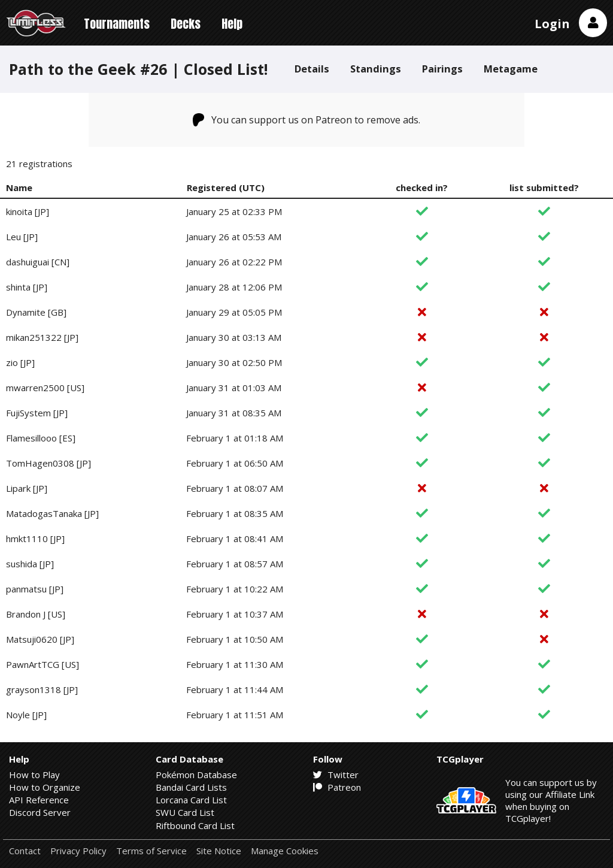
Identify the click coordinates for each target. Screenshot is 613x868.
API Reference (39, 800)
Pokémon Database (196, 775)
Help (232, 24)
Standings (376, 69)
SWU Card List (185, 812)
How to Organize (45, 787)
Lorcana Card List (191, 800)
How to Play (34, 775)
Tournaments (117, 24)
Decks (186, 24)
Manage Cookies (285, 851)
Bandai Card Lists (191, 787)
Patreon (337, 787)
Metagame (511, 69)
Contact (25, 851)
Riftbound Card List (195, 825)
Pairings (442, 69)
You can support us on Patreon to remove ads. (307, 120)
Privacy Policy (78, 851)
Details (312, 69)
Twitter (336, 775)
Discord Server (40, 812)
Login (552, 24)
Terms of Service (151, 851)
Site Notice (219, 851)
